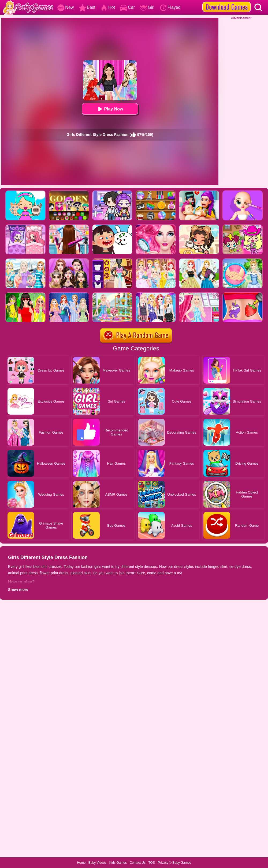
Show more (18, 590)
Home (81, 863)
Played (170, 7)
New (65, 7)
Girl (147, 7)
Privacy (163, 863)
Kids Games (118, 863)
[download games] (227, 2)
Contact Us (138, 863)
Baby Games (182, 863)
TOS (152, 863)
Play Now (110, 109)
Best (87, 7)
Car (127, 7)
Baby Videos (97, 863)
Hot (108, 7)
